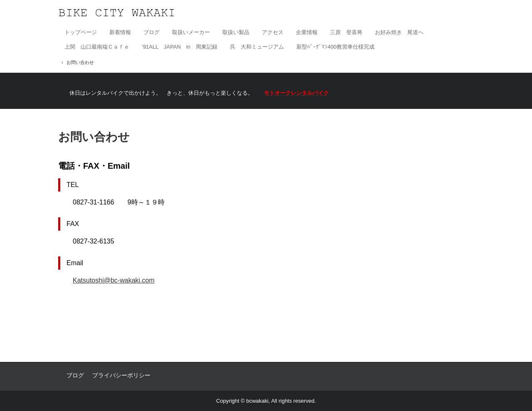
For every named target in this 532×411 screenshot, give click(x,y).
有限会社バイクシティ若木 (117, 13)
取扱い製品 (236, 32)
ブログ (151, 32)
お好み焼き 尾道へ (399, 32)
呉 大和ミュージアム (257, 47)
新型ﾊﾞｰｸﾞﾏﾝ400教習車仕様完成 (335, 47)
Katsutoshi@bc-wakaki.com (114, 280)
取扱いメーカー (191, 32)
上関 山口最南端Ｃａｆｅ (97, 47)
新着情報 (120, 32)
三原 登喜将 (346, 32)
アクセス (273, 32)
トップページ (81, 32)
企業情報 (307, 32)
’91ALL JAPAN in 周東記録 (180, 47)
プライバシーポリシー (121, 375)
